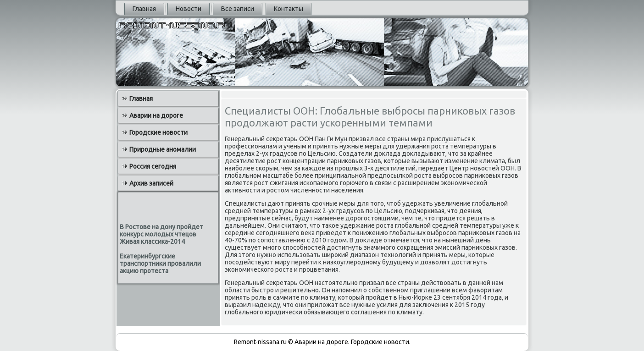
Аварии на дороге (156, 115)
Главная (144, 9)
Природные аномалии (163, 149)
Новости (189, 9)
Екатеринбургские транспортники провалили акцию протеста (160, 263)
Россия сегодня (153, 166)
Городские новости (158, 132)
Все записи (238, 9)
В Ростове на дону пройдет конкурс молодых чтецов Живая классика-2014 (161, 234)
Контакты (289, 9)
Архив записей (151, 183)
